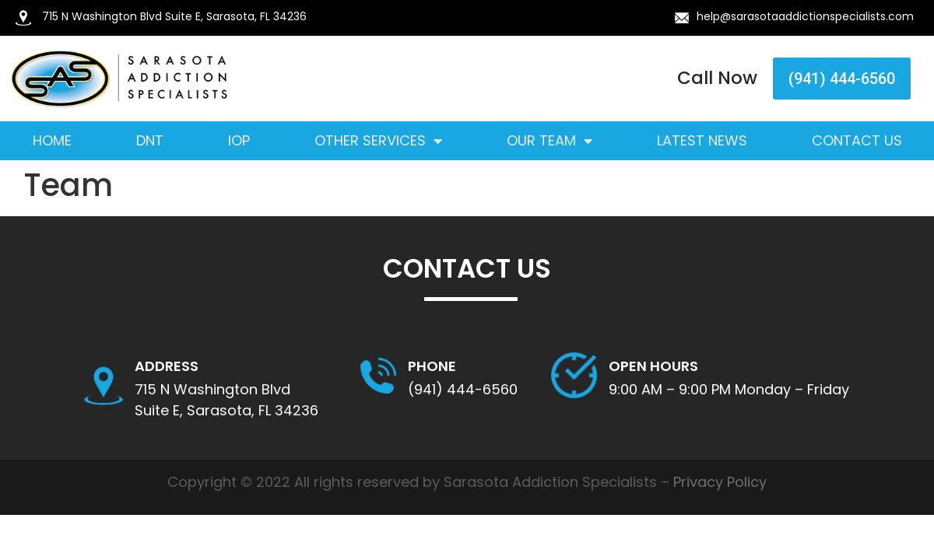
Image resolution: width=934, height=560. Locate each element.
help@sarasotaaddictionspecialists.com (805, 16)
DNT (150, 141)
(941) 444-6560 (463, 389)
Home (52, 141)
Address (167, 366)
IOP (239, 141)
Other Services (378, 141)
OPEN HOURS (653, 366)
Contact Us (857, 141)
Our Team (550, 141)
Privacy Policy (720, 482)
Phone (432, 366)
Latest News (702, 141)
